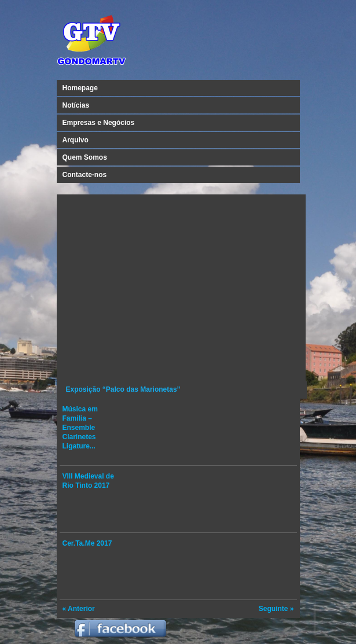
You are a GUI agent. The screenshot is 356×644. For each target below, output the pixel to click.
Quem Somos (85, 157)
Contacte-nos (85, 175)
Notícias (76, 105)
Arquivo (76, 140)
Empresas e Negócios (99, 123)
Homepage (80, 88)
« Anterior (79, 609)
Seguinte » (276, 609)
